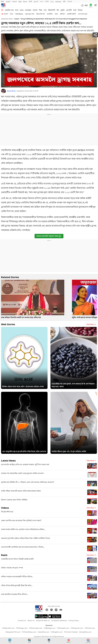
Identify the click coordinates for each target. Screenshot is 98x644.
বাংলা (42, 2)
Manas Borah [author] (11, 91)
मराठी (30, 2)
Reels (4, 555)
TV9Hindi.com (90, 628)
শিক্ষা (41, 10)
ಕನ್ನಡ (20, 2)
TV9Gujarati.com (77, 628)
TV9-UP (70, 2)
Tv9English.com (57, 632)
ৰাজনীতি (50, 14)
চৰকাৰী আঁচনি (71, 14)
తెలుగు (25, 2)
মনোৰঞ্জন (28, 10)
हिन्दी (3, 2)
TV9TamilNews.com (29, 632)
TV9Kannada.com (36, 628)
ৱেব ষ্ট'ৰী (69, 10)
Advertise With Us (43, 620)
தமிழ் (52, 2)
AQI (86, 5)
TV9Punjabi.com (63, 628)
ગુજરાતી (36, 2)
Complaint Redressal (59, 620)
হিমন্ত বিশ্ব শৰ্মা (41, 14)
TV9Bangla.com (49, 628)
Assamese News (7, 19)
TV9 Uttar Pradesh (71, 632)
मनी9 (64, 2)
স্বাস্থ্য (56, 14)
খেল (45, 10)
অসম (17, 10)
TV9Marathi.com (8, 628)
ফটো (75, 10)
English (8, 2)
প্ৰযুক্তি (63, 10)
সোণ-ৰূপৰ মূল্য (83, 14)
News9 (15, 2)
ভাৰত (22, 10)
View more (91, 324)
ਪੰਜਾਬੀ (47, 2)
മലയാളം (58, 2)
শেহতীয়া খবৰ (9, 10)
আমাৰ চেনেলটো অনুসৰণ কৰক (49, 236)
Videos (5, 508)
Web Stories (8, 324)
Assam (17, 19)
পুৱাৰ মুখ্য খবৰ (30, 14)
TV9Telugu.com (22, 628)
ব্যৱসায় (35, 10)
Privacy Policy (74, 620)
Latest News (8, 460)
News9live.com (43, 632)
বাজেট (6, 14)
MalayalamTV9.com (13, 632)
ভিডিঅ (80, 10)
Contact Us (22, 620)
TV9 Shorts (19, 14)
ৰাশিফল (62, 14)
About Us (31, 620)
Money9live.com (85, 632)
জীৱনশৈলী (52, 10)
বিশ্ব (58, 10)
